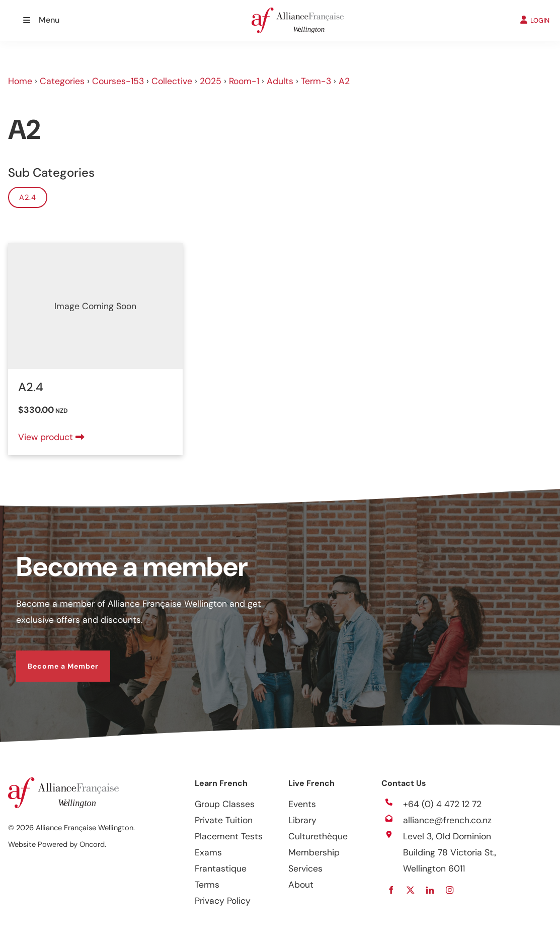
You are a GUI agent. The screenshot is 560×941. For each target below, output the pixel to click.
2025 (211, 81)
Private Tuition (224, 820)
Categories (62, 81)
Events (302, 804)
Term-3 (316, 81)
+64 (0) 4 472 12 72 (442, 804)
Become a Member (52, 659)
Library (302, 820)
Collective (172, 81)
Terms (207, 885)
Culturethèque (318, 836)
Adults (280, 81)
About (301, 885)
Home (20, 81)
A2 (344, 81)
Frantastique (221, 868)
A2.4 (28, 197)
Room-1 (244, 81)
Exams (208, 852)
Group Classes (225, 804)
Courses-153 (118, 81)
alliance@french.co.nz (447, 820)
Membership (314, 852)
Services (305, 868)
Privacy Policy (223, 901)
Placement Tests (229, 836)
